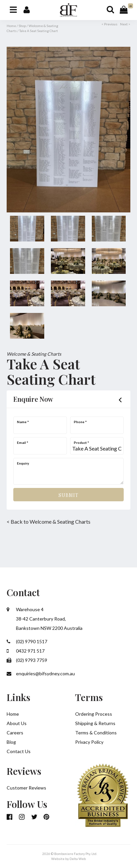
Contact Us (19, 751)
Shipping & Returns (95, 723)
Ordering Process (94, 714)
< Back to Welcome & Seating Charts (49, 522)
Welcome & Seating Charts (34, 354)
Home (11, 26)
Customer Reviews (26, 788)
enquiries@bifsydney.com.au (41, 673)
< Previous (109, 24)
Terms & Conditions (96, 733)
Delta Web (78, 859)
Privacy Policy (89, 742)
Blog (11, 742)
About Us (17, 723)
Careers (15, 733)
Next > (125, 24)
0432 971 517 (26, 651)
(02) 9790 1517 (27, 641)
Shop (22, 26)
